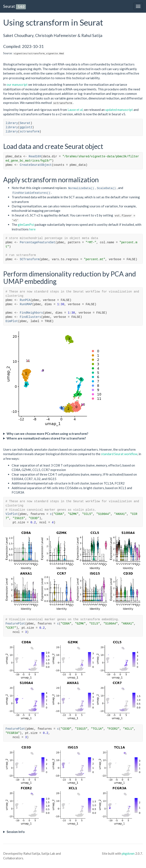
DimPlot (12, 321)
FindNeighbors (31, 313)
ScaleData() (106, 188)
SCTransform (29, 259)
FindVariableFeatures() (31, 193)
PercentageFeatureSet (38, 242)
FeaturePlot (15, 624)
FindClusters (30, 317)
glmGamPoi (26, 224)
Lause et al (75, 110)
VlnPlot (12, 514)
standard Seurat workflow (119, 454)
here (32, 229)
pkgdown (128, 853)
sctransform (29, 132)
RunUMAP (26, 304)
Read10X (35, 156)
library (12, 123)
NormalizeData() (81, 188)
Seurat (9, 6)
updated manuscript (119, 110)
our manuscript (17, 84)
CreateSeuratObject (36, 165)
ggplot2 (26, 127)
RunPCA (25, 300)
